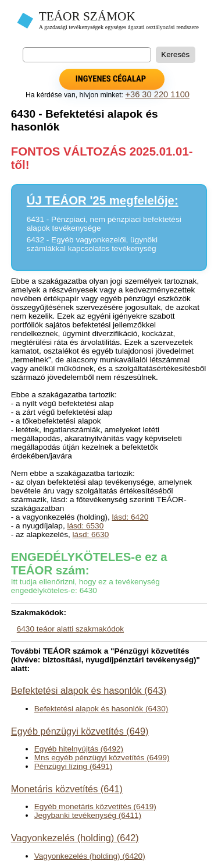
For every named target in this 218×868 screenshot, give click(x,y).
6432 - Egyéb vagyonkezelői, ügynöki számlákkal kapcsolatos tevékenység (92, 244)
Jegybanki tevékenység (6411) (88, 815)
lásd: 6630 (91, 534)
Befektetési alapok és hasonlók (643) (89, 690)
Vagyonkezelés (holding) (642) (75, 838)
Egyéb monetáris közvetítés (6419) (95, 807)
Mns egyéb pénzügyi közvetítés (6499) (102, 758)
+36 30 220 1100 (157, 94)
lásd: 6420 (131, 517)
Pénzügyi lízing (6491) (74, 766)
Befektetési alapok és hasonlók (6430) (101, 709)
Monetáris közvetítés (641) (67, 789)
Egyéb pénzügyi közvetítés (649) (80, 731)
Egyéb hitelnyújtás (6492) (79, 749)
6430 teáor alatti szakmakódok (70, 629)
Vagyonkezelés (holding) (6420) (90, 856)
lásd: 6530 (85, 526)
